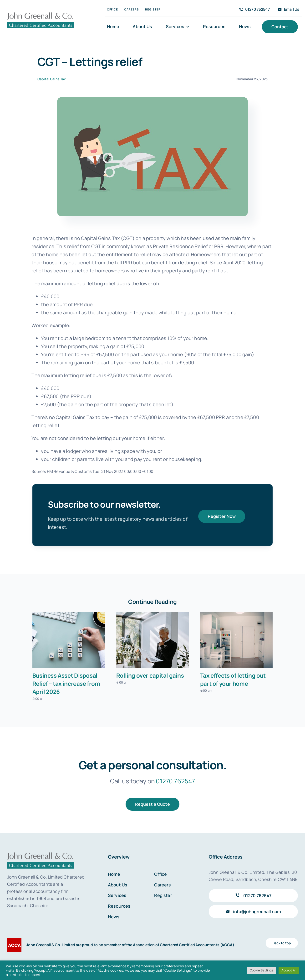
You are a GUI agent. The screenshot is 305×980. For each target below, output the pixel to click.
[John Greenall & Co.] (41, 14)
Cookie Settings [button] (262, 970)
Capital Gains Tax (52, 79)
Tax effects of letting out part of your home (233, 679)
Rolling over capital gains (150, 675)
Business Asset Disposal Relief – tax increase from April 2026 (66, 683)
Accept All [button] (289, 970)
